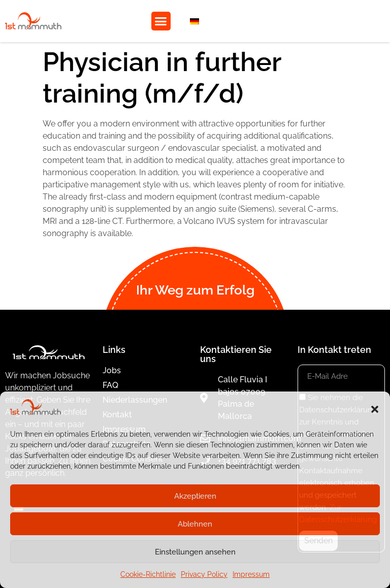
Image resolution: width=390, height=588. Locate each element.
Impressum (251, 574)
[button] (375, 409)
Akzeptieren (195, 496)
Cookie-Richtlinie (148, 574)
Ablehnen (195, 524)
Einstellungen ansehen (195, 552)
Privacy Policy (204, 574)
